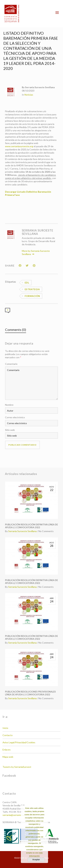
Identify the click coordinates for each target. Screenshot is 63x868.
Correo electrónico (15, 417)
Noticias (29, 95)
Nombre (9, 405)
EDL (27, 283)
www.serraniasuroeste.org (19, 146)
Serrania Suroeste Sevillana (22, 531)
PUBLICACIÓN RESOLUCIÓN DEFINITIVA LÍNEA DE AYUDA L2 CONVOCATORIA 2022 (31, 582)
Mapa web (8, 757)
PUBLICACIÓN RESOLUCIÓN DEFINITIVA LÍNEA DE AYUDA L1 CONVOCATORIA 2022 (31, 526)
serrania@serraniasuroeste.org (19, 815)
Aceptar (36, 860)
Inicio (5, 728)
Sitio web (10, 430)
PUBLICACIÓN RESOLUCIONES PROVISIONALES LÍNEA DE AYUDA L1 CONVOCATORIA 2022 (30, 693)
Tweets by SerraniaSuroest (17, 767)
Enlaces (7, 750)
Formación (32, 296)
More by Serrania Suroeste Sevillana (36, 252)
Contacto (8, 735)
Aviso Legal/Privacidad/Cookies (19, 742)
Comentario (11, 364)
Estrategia (32, 289)
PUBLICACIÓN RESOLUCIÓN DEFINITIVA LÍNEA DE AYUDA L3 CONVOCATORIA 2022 (31, 637)
